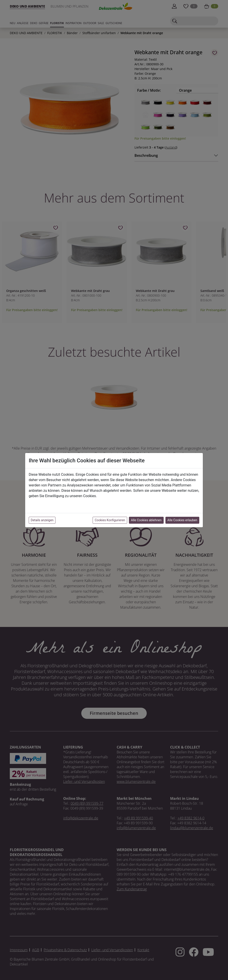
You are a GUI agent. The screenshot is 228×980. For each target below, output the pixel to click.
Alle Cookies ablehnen (146, 520)
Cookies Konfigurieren (110, 520)
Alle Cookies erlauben (182, 520)
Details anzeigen (42, 520)
